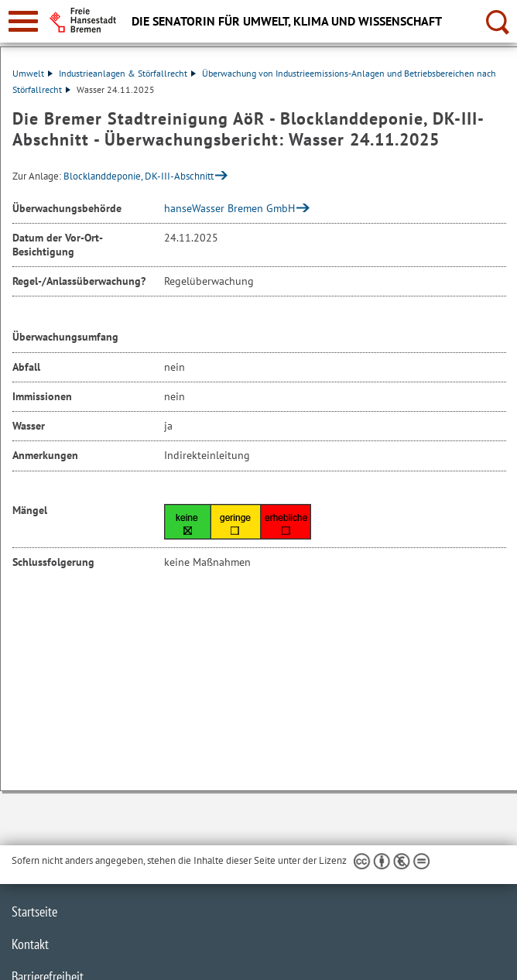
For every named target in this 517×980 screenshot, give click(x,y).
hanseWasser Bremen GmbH (229, 208)
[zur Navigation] (23, 21)
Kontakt (30, 944)
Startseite (34, 911)
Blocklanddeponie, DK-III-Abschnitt (139, 176)
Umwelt (33, 73)
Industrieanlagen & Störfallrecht (127, 73)
